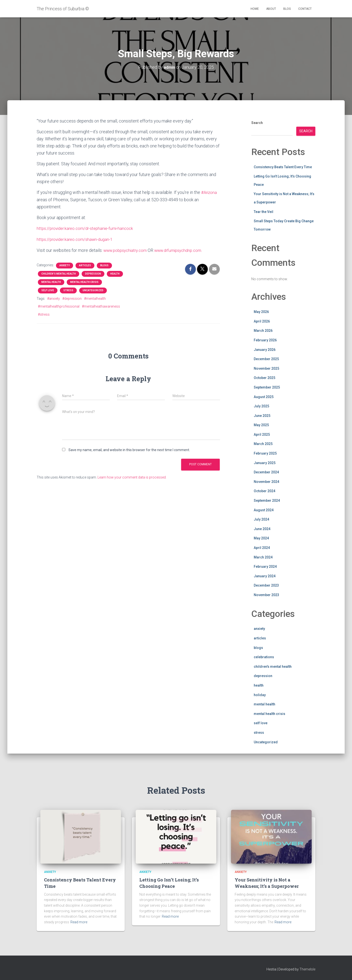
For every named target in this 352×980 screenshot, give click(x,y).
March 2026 (263, 331)
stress (68, 290)
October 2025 (264, 378)
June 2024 (262, 529)
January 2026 (265, 349)
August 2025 (264, 397)
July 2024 (261, 519)
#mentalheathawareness (101, 306)
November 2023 (266, 595)
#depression (72, 298)
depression (93, 273)
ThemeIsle (307, 969)
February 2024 (265, 567)
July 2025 (261, 406)
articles (85, 265)
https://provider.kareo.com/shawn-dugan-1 (77, 239)
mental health (51, 281)
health (115, 273)
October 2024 (264, 491)
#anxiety (54, 298)
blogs (104, 265)
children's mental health (59, 273)
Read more (79, 922)
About (271, 9)
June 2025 (262, 415)
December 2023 (266, 585)
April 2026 (262, 321)
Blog (287, 9)
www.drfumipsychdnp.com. (184, 250)
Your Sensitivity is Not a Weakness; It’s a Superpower (267, 883)
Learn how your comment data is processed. (132, 477)
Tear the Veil (264, 212)
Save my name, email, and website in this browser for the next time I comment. (129, 449)
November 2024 (266, 481)
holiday (260, 695)
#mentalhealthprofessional (59, 306)
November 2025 (266, 368)
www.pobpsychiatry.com (127, 250)
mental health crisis (84, 281)
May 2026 (261, 312)
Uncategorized (93, 290)
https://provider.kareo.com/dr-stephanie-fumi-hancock (88, 228)
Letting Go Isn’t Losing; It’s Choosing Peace (169, 883)
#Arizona (209, 192)
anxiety (65, 265)
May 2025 (261, 425)
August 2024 (264, 510)
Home (255, 9)
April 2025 (262, 434)
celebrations (264, 657)
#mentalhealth (95, 298)
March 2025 (263, 444)
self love (48, 290)
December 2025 (266, 359)
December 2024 (266, 472)
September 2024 (267, 500)
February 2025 (265, 453)
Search (257, 122)
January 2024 (265, 576)
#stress (44, 314)
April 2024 (262, 547)
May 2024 (261, 538)
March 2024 (263, 557)
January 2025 (265, 463)
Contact (305, 9)
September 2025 (267, 387)
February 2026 (265, 340)
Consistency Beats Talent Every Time (283, 167)
